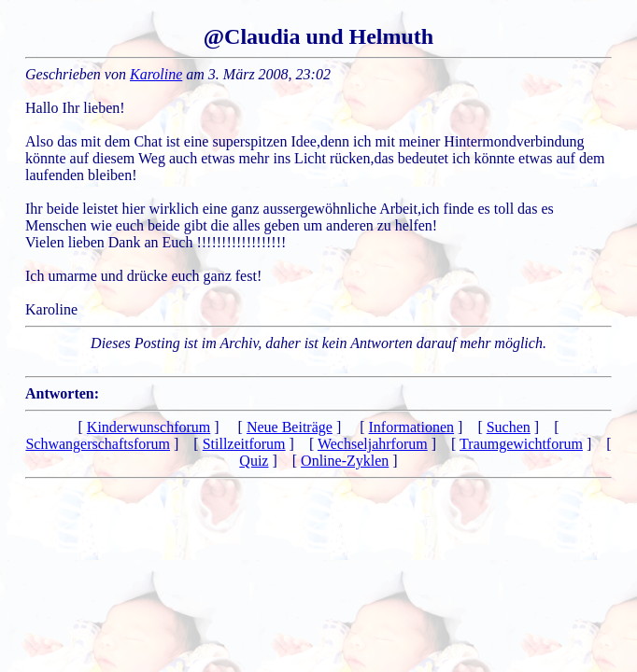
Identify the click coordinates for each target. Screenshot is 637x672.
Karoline (156, 74)
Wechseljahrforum (373, 444)
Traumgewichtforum (521, 444)
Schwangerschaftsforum (98, 444)
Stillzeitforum (244, 444)
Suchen (509, 427)
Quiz (254, 461)
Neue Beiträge (290, 427)
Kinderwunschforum (149, 427)
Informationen (412, 427)
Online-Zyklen (345, 461)
